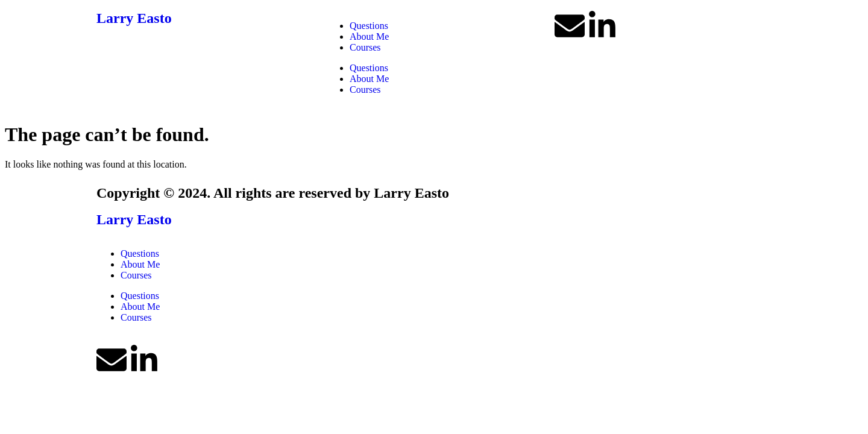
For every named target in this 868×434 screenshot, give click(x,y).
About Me (369, 36)
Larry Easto (134, 18)
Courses (365, 47)
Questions (369, 26)
